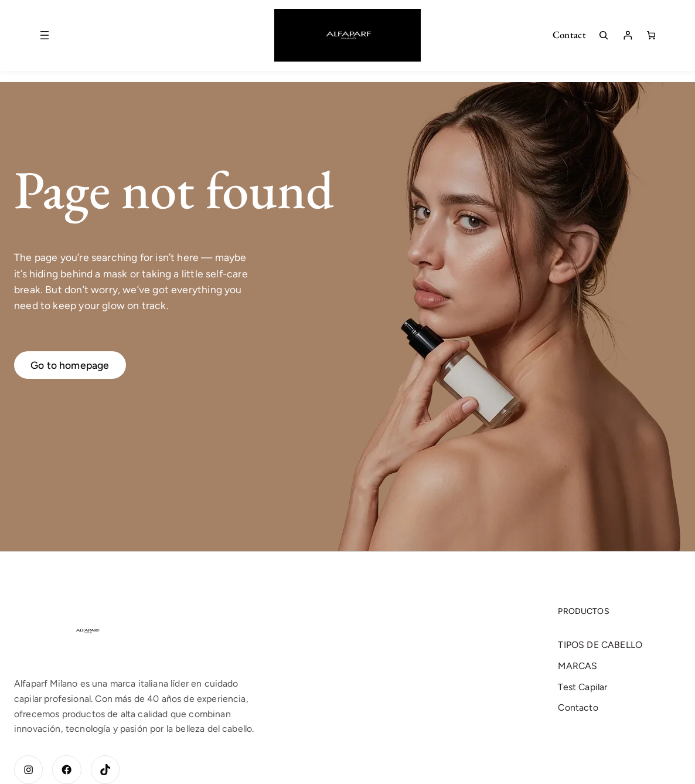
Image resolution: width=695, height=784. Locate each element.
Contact (569, 35)
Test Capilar (582, 687)
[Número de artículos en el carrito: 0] (651, 35)
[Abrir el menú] (45, 35)
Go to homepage (70, 365)
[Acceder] (628, 35)
